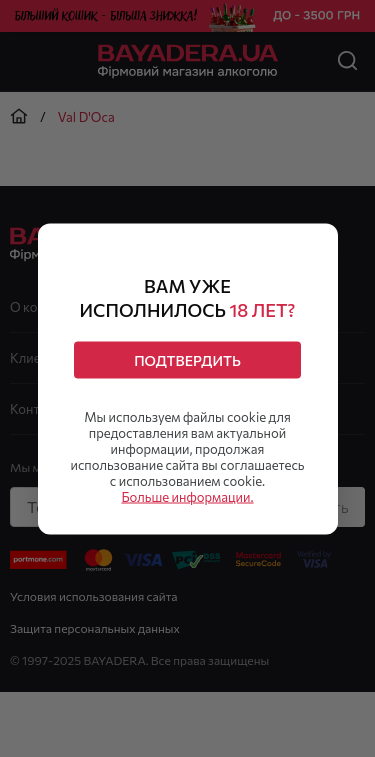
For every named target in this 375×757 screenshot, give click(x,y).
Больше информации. (187, 496)
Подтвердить (187, 359)
